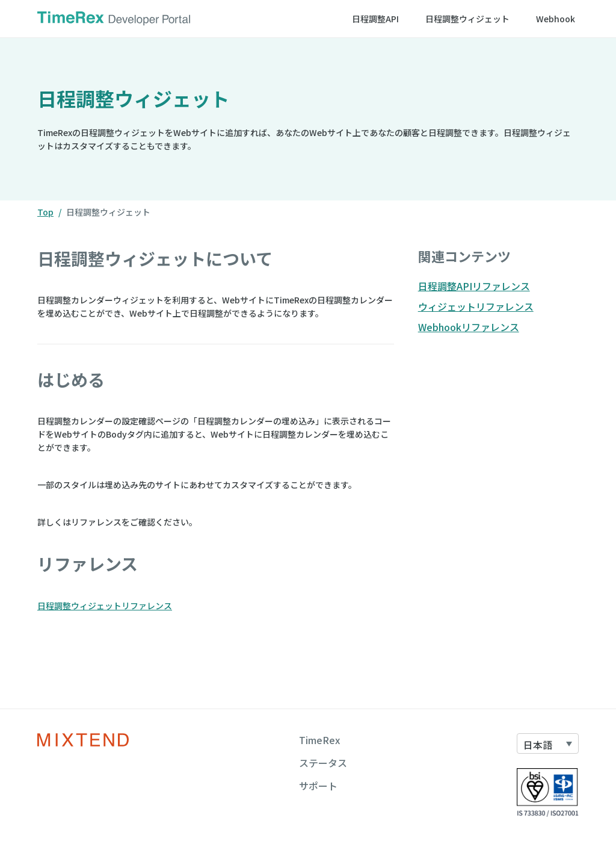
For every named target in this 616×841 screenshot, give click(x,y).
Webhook (556, 19)
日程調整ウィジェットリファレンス (105, 606)
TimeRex (319, 740)
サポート (318, 786)
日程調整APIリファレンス (474, 286)
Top (45, 212)
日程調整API (375, 19)
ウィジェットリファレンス (476, 306)
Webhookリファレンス (469, 327)
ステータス (323, 763)
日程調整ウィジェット (467, 19)
